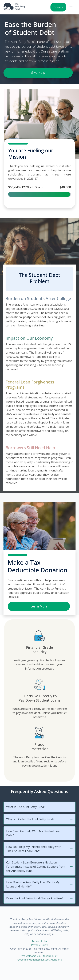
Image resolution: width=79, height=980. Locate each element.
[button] (71, 807)
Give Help (38, 73)
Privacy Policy (39, 945)
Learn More (39, 606)
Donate (58, 7)
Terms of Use (39, 941)
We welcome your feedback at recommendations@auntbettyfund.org (39, 958)
